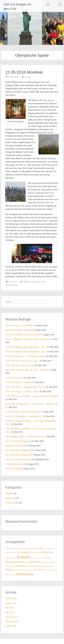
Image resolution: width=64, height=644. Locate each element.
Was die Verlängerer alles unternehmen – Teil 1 (26, 352)
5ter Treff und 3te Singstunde (18, 450)
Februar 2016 (11, 617)
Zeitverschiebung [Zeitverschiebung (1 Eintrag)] (10, 575)
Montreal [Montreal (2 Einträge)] (19, 562)
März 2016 (10, 612)
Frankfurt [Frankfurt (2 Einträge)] (25, 552)
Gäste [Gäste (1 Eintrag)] (32, 553)
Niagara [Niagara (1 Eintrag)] (43, 562)
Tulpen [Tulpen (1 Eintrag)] (35, 570)
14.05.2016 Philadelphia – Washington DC (24, 416)
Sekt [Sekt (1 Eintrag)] (52, 566)
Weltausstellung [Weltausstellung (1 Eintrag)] (47, 570)
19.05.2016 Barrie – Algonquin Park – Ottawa (25, 387)
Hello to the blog (13, 469)
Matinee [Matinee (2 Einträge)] (9, 562)
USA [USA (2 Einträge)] (40, 570)
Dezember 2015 (12, 621)
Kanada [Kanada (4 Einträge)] (24, 557)
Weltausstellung (11, 285)
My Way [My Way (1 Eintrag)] (27, 562)
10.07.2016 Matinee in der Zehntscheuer (23, 335)
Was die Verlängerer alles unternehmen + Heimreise (28, 339)
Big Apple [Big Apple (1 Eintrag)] (22, 549)
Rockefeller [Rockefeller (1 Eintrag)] (47, 566)
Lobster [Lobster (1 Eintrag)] (41, 558)
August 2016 (11, 603)
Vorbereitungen (12, 503)
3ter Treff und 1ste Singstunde (18, 459)
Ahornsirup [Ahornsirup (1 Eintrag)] (9, 549)
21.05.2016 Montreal (24, 72)
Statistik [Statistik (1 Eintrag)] (23, 570)
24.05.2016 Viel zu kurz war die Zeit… (22, 361)
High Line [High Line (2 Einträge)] (48, 552)
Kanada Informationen (15, 446)
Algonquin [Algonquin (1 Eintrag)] (16, 549)
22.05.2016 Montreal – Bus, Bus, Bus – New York (27, 370)
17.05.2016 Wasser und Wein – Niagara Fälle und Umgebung (32, 396)
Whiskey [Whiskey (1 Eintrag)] (55, 570)
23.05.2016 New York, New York (20, 365)
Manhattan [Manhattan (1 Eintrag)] (47, 558)
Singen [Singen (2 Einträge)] (9, 570)
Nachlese (9, 494)
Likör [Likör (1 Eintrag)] (37, 558)
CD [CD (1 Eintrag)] (45, 549)
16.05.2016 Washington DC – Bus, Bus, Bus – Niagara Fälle (31, 404)
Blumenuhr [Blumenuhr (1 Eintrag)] (29, 549)
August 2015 (11, 626)
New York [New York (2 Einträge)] (35, 562)
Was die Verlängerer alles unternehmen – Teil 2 (26, 347)
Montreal (27, 282)
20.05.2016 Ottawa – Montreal (19, 382)
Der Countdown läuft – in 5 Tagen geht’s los (24, 436)
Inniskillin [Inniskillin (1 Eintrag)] (14, 558)
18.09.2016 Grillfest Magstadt (18, 330)
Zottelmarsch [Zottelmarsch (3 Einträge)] (25, 574)
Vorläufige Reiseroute (15, 464)
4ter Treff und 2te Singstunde (18, 455)
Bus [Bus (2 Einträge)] (41, 548)
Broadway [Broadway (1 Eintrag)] (36, 549)
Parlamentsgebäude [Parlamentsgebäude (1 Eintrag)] (30, 566)
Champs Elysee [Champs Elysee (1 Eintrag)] (51, 549)
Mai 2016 (9, 608)
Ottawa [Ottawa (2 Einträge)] (20, 566)
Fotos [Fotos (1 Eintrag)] (18, 553)
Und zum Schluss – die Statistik (19, 325)
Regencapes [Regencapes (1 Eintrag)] (39, 566)
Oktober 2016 (11, 599)
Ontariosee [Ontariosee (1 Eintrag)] (13, 566)
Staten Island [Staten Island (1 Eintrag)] (17, 570)
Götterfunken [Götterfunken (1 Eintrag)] (38, 553)
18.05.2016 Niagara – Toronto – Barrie (22, 391)
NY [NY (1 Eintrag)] (47, 562)
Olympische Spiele (39, 282)
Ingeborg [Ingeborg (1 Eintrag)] (8, 558)
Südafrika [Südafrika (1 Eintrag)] (29, 570)
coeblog (27, 77)
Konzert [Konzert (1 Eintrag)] (32, 558)
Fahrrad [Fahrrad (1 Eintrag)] (8, 553)
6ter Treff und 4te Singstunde (18, 441)
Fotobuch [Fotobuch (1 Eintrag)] (13, 553)
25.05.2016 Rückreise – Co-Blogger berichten (25, 356)
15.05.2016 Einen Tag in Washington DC (23, 412)
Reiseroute (13, 282)
